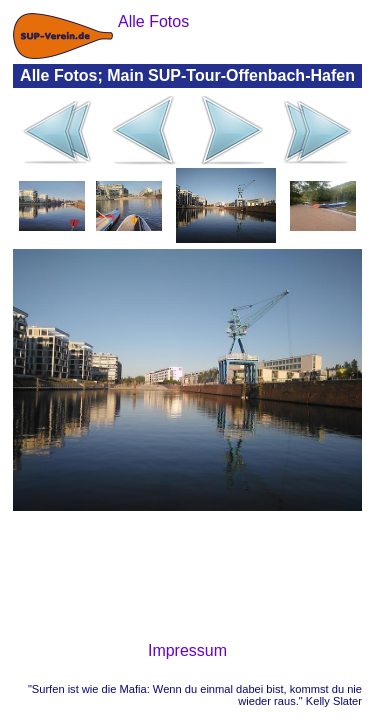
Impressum (187, 650)
